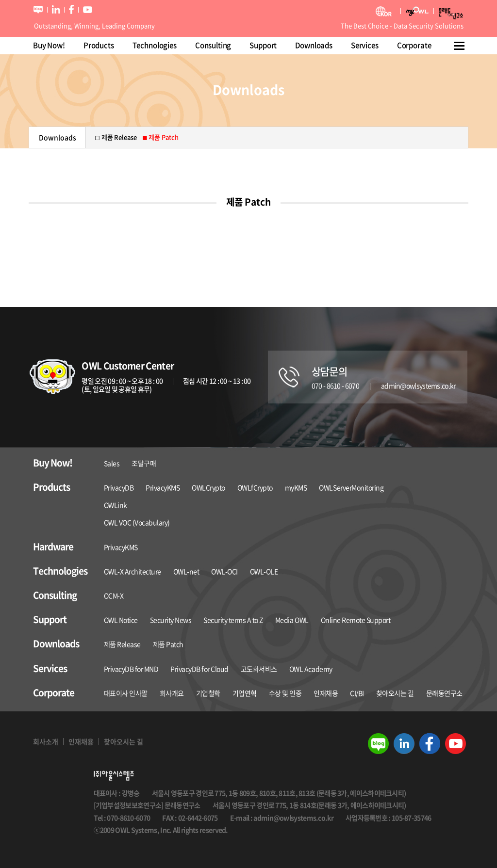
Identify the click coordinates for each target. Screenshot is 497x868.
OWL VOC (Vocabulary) (137, 522)
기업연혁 (245, 693)
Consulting (213, 45)
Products (99, 45)
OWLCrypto (208, 487)
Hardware (53, 547)
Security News (171, 620)
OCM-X (114, 595)
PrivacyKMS (163, 487)
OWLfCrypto (255, 487)
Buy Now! (49, 45)
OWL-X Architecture (133, 571)
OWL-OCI (224, 571)
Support (263, 45)
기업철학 (208, 693)
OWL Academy (311, 669)
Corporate (414, 45)
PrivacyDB (119, 487)
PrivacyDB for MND (131, 669)
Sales (112, 463)
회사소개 (46, 741)
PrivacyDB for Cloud (199, 669)
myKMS (296, 487)
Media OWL (292, 620)
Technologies (155, 45)
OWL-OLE (264, 571)
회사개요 (172, 693)
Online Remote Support (356, 620)
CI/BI (357, 693)
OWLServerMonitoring (351, 487)
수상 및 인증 (285, 693)
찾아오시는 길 (395, 693)
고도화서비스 (259, 669)
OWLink (116, 505)
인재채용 (326, 693)
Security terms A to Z (233, 620)
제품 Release (122, 644)
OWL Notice (121, 620)
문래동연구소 (444, 693)
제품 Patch (168, 644)
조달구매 (144, 463)
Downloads (314, 45)
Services (365, 45)
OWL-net (186, 571)
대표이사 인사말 (126, 693)
